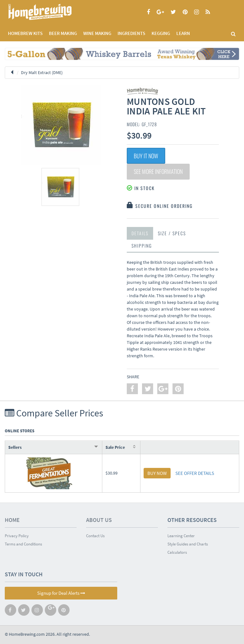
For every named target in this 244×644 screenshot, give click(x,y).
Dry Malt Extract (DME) (42, 72)
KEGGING (161, 33)
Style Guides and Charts (188, 544)
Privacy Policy (17, 536)
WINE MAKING (97, 33)
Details (140, 233)
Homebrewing (49, 12)
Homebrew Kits (25, 33)
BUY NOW (157, 473)
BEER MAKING (63, 33)
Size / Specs (172, 233)
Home (12, 520)
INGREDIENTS (131, 33)
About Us (99, 520)
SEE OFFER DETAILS (195, 473)
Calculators (177, 552)
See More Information (158, 172)
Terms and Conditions (23, 544)
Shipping (142, 246)
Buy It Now (146, 156)
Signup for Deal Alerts (61, 593)
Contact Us (95, 536)
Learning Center (181, 536)
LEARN (183, 33)
